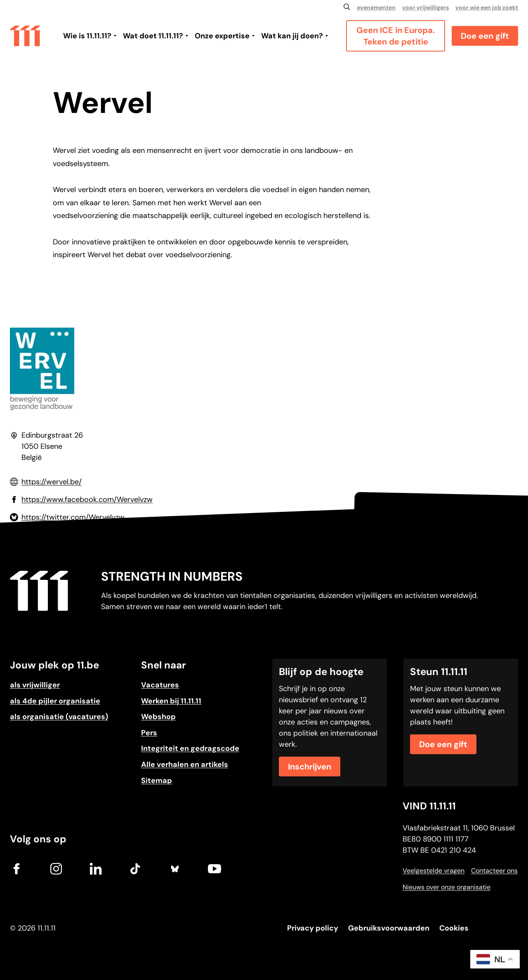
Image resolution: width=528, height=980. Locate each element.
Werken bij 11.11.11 (171, 701)
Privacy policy (313, 928)
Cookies (454, 928)
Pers (149, 733)
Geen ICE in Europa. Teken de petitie (396, 36)
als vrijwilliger (35, 685)
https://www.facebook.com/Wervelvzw (87, 499)
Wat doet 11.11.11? (153, 36)
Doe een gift (485, 36)
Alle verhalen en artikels (185, 764)
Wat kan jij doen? (292, 36)
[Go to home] (25, 35)
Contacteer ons (494, 871)
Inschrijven (310, 767)
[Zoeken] (347, 7)
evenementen (376, 7)
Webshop (158, 717)
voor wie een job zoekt (487, 7)
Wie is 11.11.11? (87, 36)
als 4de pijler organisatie (55, 701)
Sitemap (157, 781)
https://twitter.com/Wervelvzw (73, 517)
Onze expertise (222, 36)
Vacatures (160, 685)
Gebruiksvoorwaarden (389, 928)
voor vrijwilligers (425, 7)
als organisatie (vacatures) (59, 717)
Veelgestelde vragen (434, 871)
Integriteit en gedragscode (190, 748)
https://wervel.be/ (52, 482)
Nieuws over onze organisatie (447, 887)
